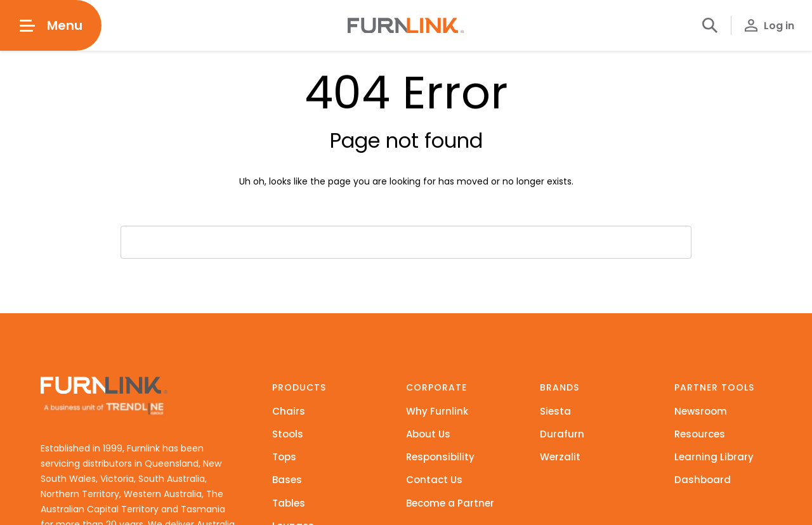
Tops (284, 457)
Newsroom (701, 411)
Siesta (555, 411)
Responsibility (440, 457)
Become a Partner (450, 503)
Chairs (289, 411)
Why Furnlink (437, 411)
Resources (700, 434)
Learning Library (714, 457)
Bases (287, 480)
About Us (428, 434)
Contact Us (434, 480)
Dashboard (703, 480)
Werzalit (560, 457)
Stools (288, 434)
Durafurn (562, 434)
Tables (289, 503)
